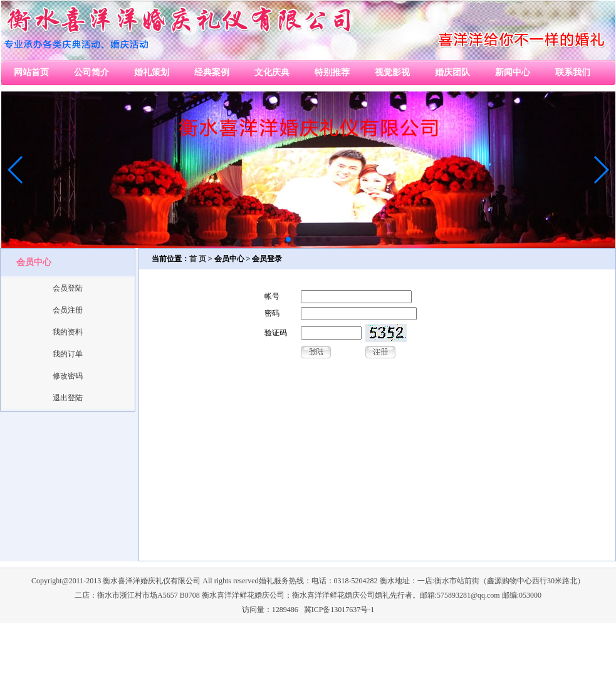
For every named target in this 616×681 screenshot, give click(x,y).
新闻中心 (513, 72)
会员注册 (68, 310)
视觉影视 (392, 72)
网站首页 (31, 72)
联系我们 (573, 72)
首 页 (198, 259)
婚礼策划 (152, 72)
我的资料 (68, 332)
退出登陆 (68, 398)
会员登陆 (68, 288)
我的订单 (68, 354)
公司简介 (91, 72)
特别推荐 (332, 72)
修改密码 (68, 376)
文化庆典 (272, 72)
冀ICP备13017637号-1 (339, 610)
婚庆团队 (452, 72)
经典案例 (212, 72)
